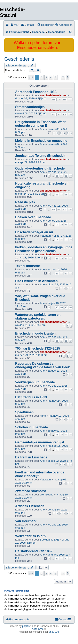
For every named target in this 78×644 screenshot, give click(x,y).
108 (64, 114)
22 (66, 341)
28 (71, 240)
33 (66, 435)
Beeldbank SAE (49, 540)
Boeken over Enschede (33, 217)
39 (66, 450)
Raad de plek (25, 202)
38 (62, 450)
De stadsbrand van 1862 (34, 551)
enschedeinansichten (54, 95)
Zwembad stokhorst (31, 491)
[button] (31, 77)
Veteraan (45, 236)
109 (70, 114)
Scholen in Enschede (32, 427)
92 (66, 176)
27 (66, 240)
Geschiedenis (19, 59)
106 (53, 114)
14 (71, 273)
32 (71, 225)
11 (57, 273)
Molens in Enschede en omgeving (41, 141)
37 (57, 450)
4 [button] (51, 77)
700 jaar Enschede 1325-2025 (38, 348)
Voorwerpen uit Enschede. (36, 382)
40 (71, 450)
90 (57, 176)
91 (62, 176)
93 (71, 176)
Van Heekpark (26, 521)
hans (43, 416)
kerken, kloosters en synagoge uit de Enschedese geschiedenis (44, 249)
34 (71, 435)
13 (66, 273)
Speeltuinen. (25, 412)
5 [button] (56, 77)
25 (57, 240)
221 (64, 99)
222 (70, 99)
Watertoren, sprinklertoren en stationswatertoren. (38, 317)
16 (57, 390)
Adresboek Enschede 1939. (36, 92)
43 (57, 307)
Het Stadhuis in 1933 (31, 397)
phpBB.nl (54, 632)
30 (62, 225)
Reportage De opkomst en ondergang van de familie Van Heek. (43, 365)
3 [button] (46, 77)
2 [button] (42, 77)
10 (57, 559)
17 (62, 390)
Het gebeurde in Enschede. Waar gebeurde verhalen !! (40, 124)
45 (62, 195)
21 (71, 258)
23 (71, 341)
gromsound (47, 495)
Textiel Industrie (28, 266)
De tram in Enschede (31, 457)
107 (59, 114)
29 (57, 225)
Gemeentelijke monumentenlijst (40, 442)
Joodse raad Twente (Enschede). (40, 156)
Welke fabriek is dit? (31, 536)
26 (62, 240)
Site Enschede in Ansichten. (37, 281)
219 (53, 99)
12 (62, 273)
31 (66, 225)
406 (59, 210)
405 (53, 210)
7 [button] (63, 77)
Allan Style (38, 629)
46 (66, 195)
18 (57, 258)
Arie (42, 129)
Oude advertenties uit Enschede (40, 168)
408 (70, 210)
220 (59, 99)
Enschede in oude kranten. (36, 333)
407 (64, 210)
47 (71, 195)
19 (62, 258)
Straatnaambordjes (30, 107)
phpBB (26, 626)
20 (66, 258)
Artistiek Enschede (30, 506)
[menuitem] (15, 25)
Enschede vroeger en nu (34, 232)
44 (57, 195)
